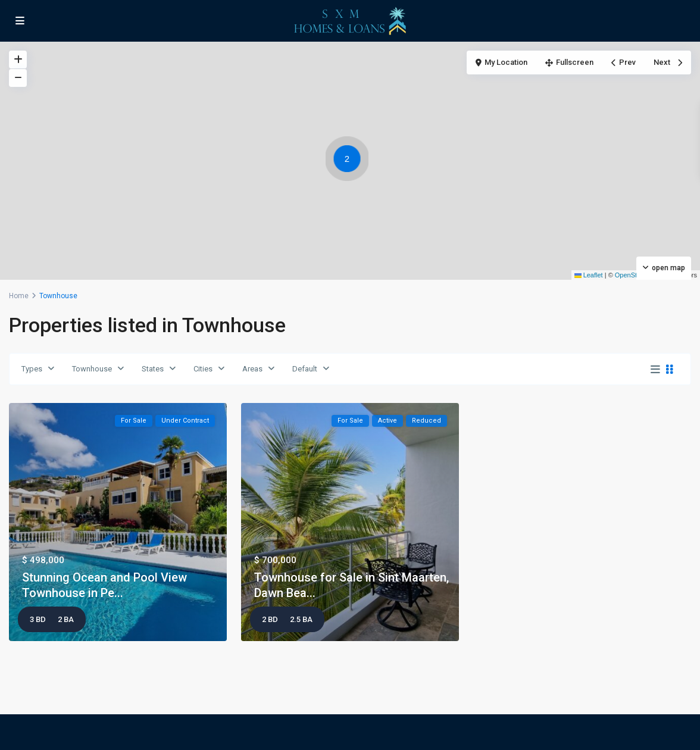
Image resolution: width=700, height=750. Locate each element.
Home (19, 296)
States (153, 369)
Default (305, 369)
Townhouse (92, 369)
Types (32, 369)
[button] (350, 161)
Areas (252, 369)
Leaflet (589, 275)
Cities (203, 369)
